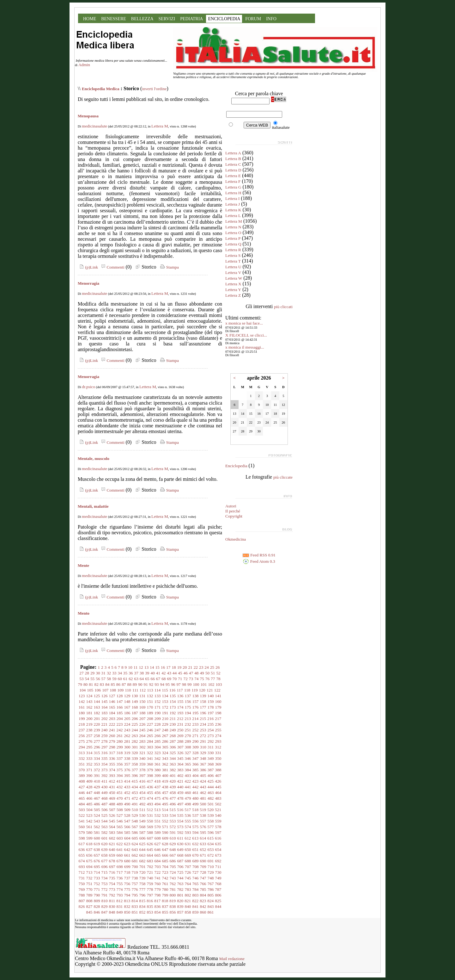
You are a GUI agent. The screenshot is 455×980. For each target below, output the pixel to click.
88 (129, 684)
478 (180, 798)
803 (196, 895)
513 (157, 810)
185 (120, 713)
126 (105, 696)
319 (127, 753)
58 (109, 679)
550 (150, 821)
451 (120, 793)
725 (180, 872)
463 (211, 793)
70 (175, 679)
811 (112, 901)
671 (203, 855)
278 (105, 741)
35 (125, 673)
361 (158, 764)
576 (203, 827)
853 (150, 912)
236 (218, 724)
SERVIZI (167, 19)
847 (105, 912)
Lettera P (233, 238)
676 (97, 861)
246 (150, 730)
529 (135, 815)
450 (112, 793)
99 (189, 684)
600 (97, 838)
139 (203, 696)
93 (157, 684)
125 (97, 696)
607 (150, 838)
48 (196, 673)
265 (150, 736)
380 (158, 770)
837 (165, 906)
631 (188, 844)
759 (150, 884)
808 (89, 901)
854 (158, 912)
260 (112, 736)
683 (150, 861)
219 (89, 724)
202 (105, 719)
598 (82, 838)
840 (188, 906)
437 (158, 787)
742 (165, 878)
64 (142, 679)
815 (142, 901)
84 (107, 684)
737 (127, 878)
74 (196, 679)
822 (195, 901)
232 (188, 724)
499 (196, 804)
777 (143, 889)
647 (165, 850)
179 (218, 707)
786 (211, 889)
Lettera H (233, 193)
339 (135, 758)
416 (142, 781)
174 (180, 707)
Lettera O (233, 233)
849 (120, 912)
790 (97, 895)
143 (89, 701)
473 (143, 798)
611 (180, 838)
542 (89, 821)
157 (196, 701)
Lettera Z (233, 295)
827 (89, 906)
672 (211, 855)
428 (89, 787)
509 (127, 810)
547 (127, 821)
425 (210, 781)
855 (165, 912)
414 (127, 781)
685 (165, 861)
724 (173, 872)
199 (82, 719)
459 (180, 793)
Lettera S (233, 255)
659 (112, 855)
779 (158, 889)
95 (168, 684)
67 (158, 679)
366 (196, 764)
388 (218, 770)
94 (162, 684)
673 (218, 855)
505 (97, 810)
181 (89, 713)
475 (158, 798)
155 (180, 701)
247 (158, 730)
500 (203, 804)
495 (165, 804)
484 (82, 804)
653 (211, 850)
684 (158, 861)
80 (85, 684)
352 (89, 764)
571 (165, 827)
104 (82, 690)
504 (89, 810)
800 (173, 895)
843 (211, 906)
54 (87, 679)
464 (218, 793)
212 (180, 719)
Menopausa (88, 116)
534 (173, 815)
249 (173, 730)
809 (97, 901)
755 (120, 884)
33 (114, 673)
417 (150, 781)
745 (188, 878)
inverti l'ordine (154, 89)
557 (203, 821)
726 (188, 872)
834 (143, 906)
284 (150, 741)
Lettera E (233, 176)
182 (97, 713)
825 (218, 901)
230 (173, 724)
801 (180, 895)
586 (135, 832)
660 (120, 855)
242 (120, 730)
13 (146, 667)
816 (150, 901)
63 (136, 679)
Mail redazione (232, 959)
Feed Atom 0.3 (259, 561)
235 (211, 724)
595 (203, 832)
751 (89, 884)
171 (158, 707)
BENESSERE (114, 19)
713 (89, 872)
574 (188, 827)
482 (211, 798)
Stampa (169, 267)
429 (97, 787)
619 (97, 844)
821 (188, 901)
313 (82, 753)
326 (180, 753)
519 (203, 810)
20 (185, 667)
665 (158, 855)
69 (169, 679)
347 (196, 758)
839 (180, 906)
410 (97, 781)
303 (150, 747)
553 (173, 821)
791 (105, 895)
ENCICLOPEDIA (224, 19)
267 (165, 736)
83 (102, 684)
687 (180, 861)
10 (130, 667)
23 (201, 667)
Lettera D (233, 170)
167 (127, 707)
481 (203, 798)
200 (89, 719)
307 (180, 747)
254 (211, 730)
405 (203, 775)
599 (89, 838)
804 (203, 895)
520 (210, 810)
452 (127, 793)
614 (203, 838)
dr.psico (88, 387)
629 (173, 844)
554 (180, 821)
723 (165, 872)
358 (135, 764)
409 (89, 781)
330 (211, 753)
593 (188, 832)
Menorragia (88, 283)
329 (203, 753)
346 (188, 758)
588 (150, 832)
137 (188, 696)
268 (173, 736)
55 (92, 679)
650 (188, 850)
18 (174, 667)
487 (105, 804)
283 (143, 741)
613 (195, 838)
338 (127, 758)
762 (173, 884)
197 (211, 713)
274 (218, 736)
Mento (84, 613)
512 (150, 810)
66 (153, 679)
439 (173, 787)
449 (105, 793)
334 (97, 758)
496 (173, 804)
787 (218, 889)
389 (82, 775)
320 (135, 753)
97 (178, 684)
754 (112, 884)
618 (89, 844)
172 (165, 707)
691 (211, 861)
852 (143, 912)
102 (211, 684)
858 (188, 912)
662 (135, 855)
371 (89, 770)
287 (173, 741)
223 (120, 724)
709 (203, 867)
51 (213, 673)
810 (105, 901)
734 (105, 878)
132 (150, 696)
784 (196, 889)
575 (196, 827)
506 (105, 810)
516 (180, 810)
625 (143, 844)
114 (158, 690)
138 (196, 696)
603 (120, 838)
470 (120, 798)
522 (82, 815)
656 (89, 855)
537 (196, 815)
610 (173, 838)
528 (127, 815)
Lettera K (233, 210)
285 (158, 741)
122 (217, 690)
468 (105, 798)
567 (135, 827)
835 (150, 906)
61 (125, 679)
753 (105, 884)
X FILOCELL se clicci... (246, 335)
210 (165, 719)
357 (127, 764)
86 (118, 684)
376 (127, 770)
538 (203, 815)
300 (127, 747)
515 (173, 810)
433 (127, 787)
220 (97, 724)
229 (165, 724)
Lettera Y (233, 290)
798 (158, 895)
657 (97, 855)
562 (97, 827)
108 (113, 690)
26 (218, 667)
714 (97, 872)
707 (188, 867)
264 (143, 736)
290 (196, 741)
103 (219, 684)
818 (165, 901)
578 (218, 827)
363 (173, 764)
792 (112, 895)
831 (120, 906)
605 (135, 838)
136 (180, 696)
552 (165, 821)
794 (127, 895)
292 (211, 741)
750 (82, 884)
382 (173, 770)
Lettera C (233, 164)
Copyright (234, 516)
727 (196, 872)
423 (195, 781)
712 (82, 872)
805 (211, 895)
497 (180, 804)
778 (150, 889)
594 (196, 832)
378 (143, 770)
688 (188, 861)
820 (180, 901)
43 (169, 673)
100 (196, 684)
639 (105, 850)
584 (120, 832)
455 (150, 793)
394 (120, 775)
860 (203, 912)
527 (120, 815)
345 (180, 758)
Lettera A (233, 153)
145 (105, 701)
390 (89, 775)
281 (127, 741)
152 (158, 701)
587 (143, 832)
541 (82, 821)
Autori (231, 506)
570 (158, 827)
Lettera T (233, 261)
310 (203, 747)
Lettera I (233, 198)
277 (97, 741)
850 (127, 912)
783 (188, 889)
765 (196, 884)
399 (158, 775)
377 (135, 770)
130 (135, 696)
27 (81, 673)
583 (112, 832)
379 (150, 770)
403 (188, 775)
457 (165, 793)
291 (203, 741)
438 (165, 787)
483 (218, 798)
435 (143, 787)
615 (210, 838)
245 (143, 730)
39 (147, 673)
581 (97, 832)
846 (97, 912)
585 (127, 832)
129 (127, 696)
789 (89, 895)
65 (147, 679)
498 (188, 804)
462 (203, 793)
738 (135, 878)
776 (135, 889)
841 (196, 906)
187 (135, 713)
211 (173, 719)
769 (82, 889)
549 (143, 821)
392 (105, 775)
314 (89, 753)
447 (89, 793)
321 (143, 753)
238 (89, 730)
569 (150, 827)
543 (97, 821)
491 (135, 804)
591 (173, 832)
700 (135, 867)
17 (168, 667)
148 (127, 701)
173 (173, 707)
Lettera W (234, 278)
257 (89, 736)
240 (105, 730)
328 (196, 753)
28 (87, 673)
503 (82, 810)
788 (82, 895)
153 (165, 701)
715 (105, 872)
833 (135, 906)
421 (180, 781)
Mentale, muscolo (94, 459)
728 (203, 872)
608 (158, 838)
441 (188, 787)
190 (158, 713)
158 (203, 701)
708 (196, 867)
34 (120, 673)
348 (203, 758)
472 (135, 798)
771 (97, 889)
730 (218, 872)
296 (97, 747)
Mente (83, 565)
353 (97, 764)
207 (143, 719)
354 (105, 764)
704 (165, 867)
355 (112, 764)
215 (203, 719)
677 (105, 861)
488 (112, 804)
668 (180, 855)
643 (135, 850)
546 (120, 821)
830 (112, 906)
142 (82, 701)
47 (191, 673)
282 (135, 741)
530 (143, 815)
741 (158, 878)
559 (218, 821)
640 (112, 850)
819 (173, 901)
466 (89, 798)
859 (196, 912)
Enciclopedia (236, 466)
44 (175, 673)
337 (120, 758)
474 (150, 798)
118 (187, 690)
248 (165, 730)
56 (98, 679)
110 (128, 690)
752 (97, 884)
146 (112, 701)
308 (188, 747)
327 (188, 753)
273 (211, 736)
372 (97, 770)
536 (188, 815)
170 (150, 707)
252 (196, 730)
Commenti (112, 267)
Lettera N (233, 227)
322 (150, 753)
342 (158, 758)
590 (165, 832)
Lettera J (233, 204)
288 (180, 741)
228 (158, 724)
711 (218, 867)
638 (97, 850)
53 (81, 679)
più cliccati (283, 307)
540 (218, 815)
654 (218, 850)
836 (158, 906)
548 (135, 821)
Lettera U (233, 267)
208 (150, 719)
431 (112, 787)
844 (218, 906)
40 (153, 673)
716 (112, 872)
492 (143, 804)
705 (173, 867)
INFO (271, 19)
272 (203, 736)
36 (131, 673)
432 (120, 787)
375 (120, 770)
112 (143, 690)
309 (196, 747)
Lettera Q (233, 244)
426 (218, 781)
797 (150, 895)
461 (196, 793)
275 (82, 741)
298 (112, 747)
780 (165, 889)
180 (82, 713)
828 (97, 906)
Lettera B (233, 159)
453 (135, 793)
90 (140, 684)
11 (136, 667)
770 (89, 889)
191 (165, 713)
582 (105, 832)
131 (143, 696)
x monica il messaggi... (245, 347)
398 (150, 775)
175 (188, 707)
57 (103, 679)
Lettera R (233, 250)
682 (143, 861)
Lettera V (233, 273)
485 (89, 804)
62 (131, 679)
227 (150, 724)
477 (173, 798)
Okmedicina (236, 539)
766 (203, 884)
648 (173, 850)
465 (82, 798)
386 (203, 770)
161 (82, 707)
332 (82, 758)
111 (135, 690)
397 (143, 775)
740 (150, 878)
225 (135, 724)
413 (119, 781)
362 (165, 764)
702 (150, 867)
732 (89, 878)
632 (196, 844)
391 (97, 775)
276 (89, 741)
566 (127, 827)
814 (135, 901)
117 (180, 690)
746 (196, 878)
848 (112, 912)
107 (105, 690)
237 (82, 730)
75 (202, 679)
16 (163, 667)
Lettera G (233, 187)
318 (120, 753)
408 (82, 781)
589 (158, 832)
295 (89, 747)
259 (105, 736)
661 (127, 855)
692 (218, 861)
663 (143, 855)
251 (188, 730)
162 (89, 707)
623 (127, 844)
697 (112, 867)
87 (124, 684)
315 (97, 753)
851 (135, 912)
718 (127, 872)
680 (127, 861)
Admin (84, 65)
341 (150, 758)
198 (218, 713)
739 (143, 878)
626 (150, 844)
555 (188, 821)
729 (211, 872)
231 (180, 724)
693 (82, 867)
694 (89, 867)
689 (196, 861)
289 (188, 741)
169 (143, 707)
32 (109, 673)
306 (173, 747)
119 (195, 690)
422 (188, 781)
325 (173, 753)
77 (213, 679)
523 (89, 815)
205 (127, 719)
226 (143, 724)
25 (212, 667)
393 (112, 775)
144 (97, 701)
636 (82, 850)
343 (165, 758)
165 (112, 707)
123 (82, 696)
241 (112, 730)
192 (173, 713)
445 (218, 787)
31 (103, 673)
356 (120, 764)
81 (91, 684)
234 (203, 724)
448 (97, 793)
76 (207, 679)
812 (119, 901)
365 (188, 764)
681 (135, 861)
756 (127, 884)
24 (206, 667)
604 (127, 838)
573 (180, 827)
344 (173, 758)
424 (203, 781)
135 (173, 696)
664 (150, 855)
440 (180, 787)
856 (173, 912)
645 (150, 850)
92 (151, 684)
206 (135, 719)
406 (211, 775)
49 (202, 673)
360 (150, 764)
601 (105, 838)
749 (218, 878)
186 (127, 713)
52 (218, 673)
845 (89, 912)
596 (211, 832)
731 (82, 878)
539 (211, 815)
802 (188, 895)
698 (120, 867)
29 (92, 673)
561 (89, 827)
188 (143, 713)
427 (82, 787)
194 (188, 713)
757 (135, 884)
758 (143, 884)
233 (196, 724)
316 (105, 753)
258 (97, 736)
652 (203, 850)
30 (98, 673)
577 (211, 827)
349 (211, 758)
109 (120, 690)
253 (203, 730)
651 (196, 850)
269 (180, 736)
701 (143, 867)
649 (180, 850)
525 (105, 815)
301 (135, 747)
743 (173, 878)
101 (203, 684)
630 (180, 844)
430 (105, 787)
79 (80, 684)
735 (112, 878)
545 (112, 821)
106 (98, 690)
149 (135, 701)
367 (203, 764)
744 (180, 878)
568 (143, 827)
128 (120, 696)
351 (82, 764)
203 (112, 719)
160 (218, 701)
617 (82, 844)
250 (180, 730)
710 (211, 867)
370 (82, 770)
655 (82, 855)
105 (90, 690)
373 (105, 770)
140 (211, 696)
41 (158, 673)
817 (157, 901)
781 (173, 889)
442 (196, 787)
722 (158, 872)
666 (165, 855)
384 (188, 770)
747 (203, 878)
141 (218, 696)
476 (165, 798)
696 (105, 867)
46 (185, 673)
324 (165, 753)
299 (120, 747)
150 (143, 701)
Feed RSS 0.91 (259, 555)
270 (188, 736)
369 (218, 764)
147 (120, 701)
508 (120, 810)
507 (112, 810)
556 (196, 821)
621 (112, 844)
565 (120, 827)
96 (173, 684)
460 (188, 793)
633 (203, 844)
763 (180, 884)
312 (218, 747)
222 (112, 724)
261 (120, 736)
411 (105, 781)
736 (120, 878)
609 (165, 838)
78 (218, 679)
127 (112, 696)
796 (143, 895)
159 (211, 701)
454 (143, 793)
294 (82, 747)
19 (179, 667)
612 (188, 838)
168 (135, 707)
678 (112, 861)
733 (97, 878)
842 (203, 906)
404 (196, 775)
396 (135, 775)
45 (180, 673)
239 (97, 730)
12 (141, 667)
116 (173, 690)
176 (196, 707)
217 (218, 719)
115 (165, 690)
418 (157, 781)
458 (173, 793)
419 (165, 781)
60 (120, 679)
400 (165, 775)
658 (105, 855)
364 (180, 764)
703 (158, 867)
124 (89, 696)
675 (89, 861)
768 (218, 884)
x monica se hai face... (244, 323)
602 (112, 838)
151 (150, 701)
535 (180, 815)
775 (127, 889)
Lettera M (160, 126)
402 (180, 775)
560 (82, 827)
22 (196, 667)
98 (184, 684)
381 (165, 770)
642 (127, 850)
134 (165, 696)
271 (196, 736)
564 (112, 827)
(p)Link (88, 267)
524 (97, 815)
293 (218, 741)
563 (105, 827)
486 (97, 804)
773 (112, 889)
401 (173, 775)
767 (211, 884)
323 (158, 753)
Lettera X (233, 284)
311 (211, 747)
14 (152, 667)
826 (82, 906)
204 (120, 719)
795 (135, 895)
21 (190, 667)
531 (150, 815)
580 (89, 832)
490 (127, 804)
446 (82, 793)
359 (143, 764)
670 (196, 855)
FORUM (253, 19)
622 (120, 844)
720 (143, 872)
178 (211, 707)
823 (203, 901)
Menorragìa (88, 377)
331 (218, 753)
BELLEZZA (142, 19)
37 (136, 673)
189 (150, 713)
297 (105, 747)
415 (135, 781)
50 (207, 673)
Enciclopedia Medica (101, 89)
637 (89, 850)
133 (158, 696)
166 (120, 707)
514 (165, 810)
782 (180, 889)
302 (143, 747)
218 (82, 724)
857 (180, 912)
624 (135, 844)
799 (165, 895)
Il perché (233, 511)
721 (150, 872)
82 (97, 684)
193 (180, 713)
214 (195, 719)
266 (158, 736)
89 (135, 684)
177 (203, 707)
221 (105, 724)
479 (188, 798)
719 (135, 872)
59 (114, 679)
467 (97, 798)
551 (158, 821)
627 (158, 844)
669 (188, 855)
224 (127, 724)
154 (173, 701)
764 (188, 884)
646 (158, 850)
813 (127, 901)
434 (135, 787)
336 (112, 758)
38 (142, 673)
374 (112, 770)
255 (218, 730)
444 (211, 787)
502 (218, 804)
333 (89, 758)
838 (173, 906)
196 (203, 713)
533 (165, 815)
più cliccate (283, 477)
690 (203, 861)
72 (185, 679)
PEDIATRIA (191, 19)
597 (218, 832)
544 (105, 821)
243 (127, 730)
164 (105, 707)
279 (112, 741)
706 (180, 867)
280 (120, 741)
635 (218, 844)
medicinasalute (94, 126)
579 (82, 832)
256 (82, 736)
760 (158, 884)
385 (196, 770)
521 (218, 810)
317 (112, 753)
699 (127, 867)
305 (165, 747)
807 (82, 901)
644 (143, 850)
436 (150, 787)
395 (127, 775)
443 (203, 787)
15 (157, 667)
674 (82, 861)
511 (143, 810)
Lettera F (233, 181)
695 (97, 867)
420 (173, 781)
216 (210, 719)
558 (211, 821)
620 (105, 844)
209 (158, 719)
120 (202, 690)
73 (191, 679)
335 (105, 758)
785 (203, 889)
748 (211, 878)
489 (120, 804)
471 (127, 798)
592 (180, 832)
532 (158, 815)
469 (112, 798)
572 (173, 827)
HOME (90, 19)
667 (173, 855)
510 (135, 810)
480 (196, 798)
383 (180, 770)
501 (211, 804)
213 (188, 719)
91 (146, 684)
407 (218, 775)
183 (105, 713)
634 (211, 844)
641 (120, 850)
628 (165, 844)
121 (210, 690)
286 (165, 741)
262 (127, 736)
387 (211, 770)
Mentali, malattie (93, 506)
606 (143, 838)
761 (165, 884)
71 (180, 679)
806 (218, 895)
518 (195, 810)
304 (158, 747)
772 (105, 889)
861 (211, 912)
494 (158, 804)
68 (164, 679)
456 (158, 793)
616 (218, 838)
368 (211, 764)
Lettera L (233, 216)
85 (113, 684)
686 (173, 861)
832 (127, 906)
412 (112, 781)
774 (120, 889)
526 (112, 815)
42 (164, 673)
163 (97, 707)
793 (120, 895)
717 (120, 872)
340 (143, 758)
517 (188, 810)
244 (135, 730)
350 (218, 758)
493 (150, 804)
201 (97, 719)
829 (105, 906)
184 (112, 713)
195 (196, 713)
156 (188, 701)
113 (150, 690)
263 (135, 736)
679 (120, 861)
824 (210, 901)
